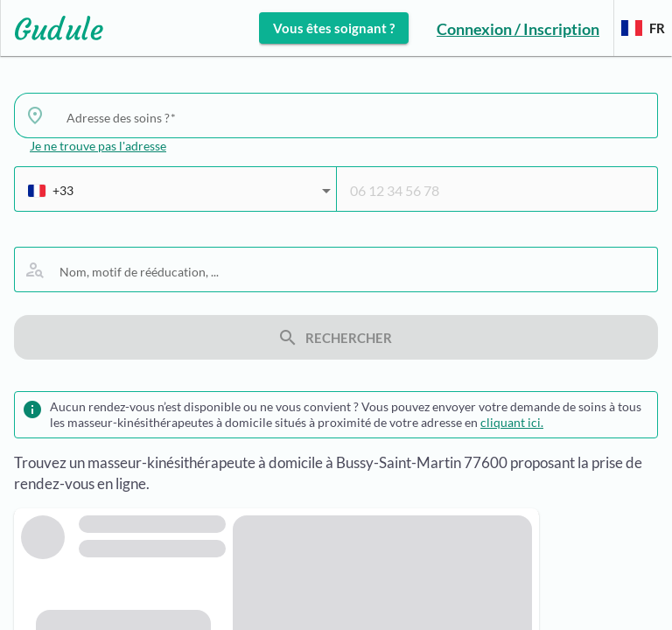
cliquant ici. (512, 422)
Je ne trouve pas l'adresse (98, 146)
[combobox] (355, 117)
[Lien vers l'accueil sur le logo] (52, 28)
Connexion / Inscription (518, 29)
